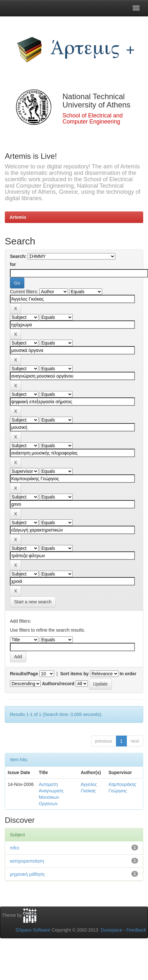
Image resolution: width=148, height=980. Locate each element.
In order (128, 674)
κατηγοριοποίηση (27, 861)
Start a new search (33, 602)
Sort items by (74, 674)
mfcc (15, 848)
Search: (18, 256)
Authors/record (58, 684)
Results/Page (24, 674)
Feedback (136, 930)
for (13, 264)
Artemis (18, 217)
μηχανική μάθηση (27, 874)
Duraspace (111, 930)
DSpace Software (33, 930)
